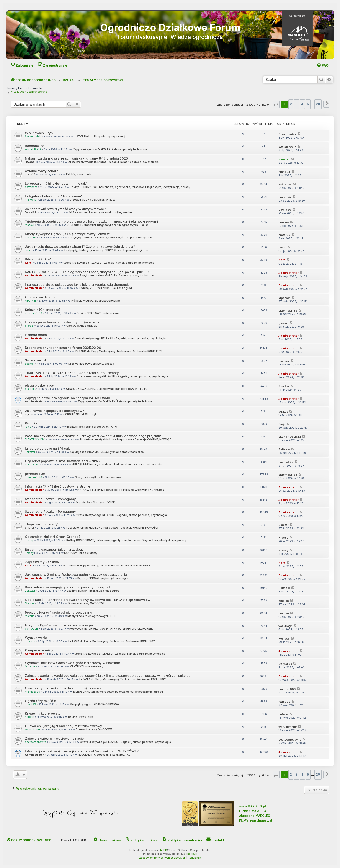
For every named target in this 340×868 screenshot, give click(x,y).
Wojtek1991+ (33, 149)
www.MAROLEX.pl (253, 806)
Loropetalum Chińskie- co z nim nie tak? (56, 184)
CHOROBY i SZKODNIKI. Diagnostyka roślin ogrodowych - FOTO (107, 225)
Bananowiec (35, 146)
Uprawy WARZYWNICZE (82, 326)
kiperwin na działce (40, 297)
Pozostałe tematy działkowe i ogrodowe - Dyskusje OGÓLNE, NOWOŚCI (126, 439)
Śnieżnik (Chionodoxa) (43, 310)
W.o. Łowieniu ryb (39, 133)
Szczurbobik (33, 137)
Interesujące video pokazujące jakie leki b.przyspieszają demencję (77, 285)
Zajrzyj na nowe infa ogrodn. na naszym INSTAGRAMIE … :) (71, 398)
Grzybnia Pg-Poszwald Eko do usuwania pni (59, 625)
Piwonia (31, 423)
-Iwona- (30, 162)
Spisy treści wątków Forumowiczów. (98, 477)
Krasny (29, 540)
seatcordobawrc (35, 742)
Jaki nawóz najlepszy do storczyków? (54, 411)
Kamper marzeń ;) (39, 650)
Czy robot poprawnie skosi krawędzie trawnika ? (63, 461)
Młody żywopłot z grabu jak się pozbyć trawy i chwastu (68, 234)
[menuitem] (323, 65)
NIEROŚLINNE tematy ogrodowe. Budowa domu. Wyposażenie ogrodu (117, 465)
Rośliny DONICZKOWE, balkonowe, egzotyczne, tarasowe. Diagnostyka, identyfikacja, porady (130, 187)
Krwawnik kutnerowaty (43, 713)
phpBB (163, 850)
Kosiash (30, 641)
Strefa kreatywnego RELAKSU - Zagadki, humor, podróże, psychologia (113, 162)
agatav (29, 414)
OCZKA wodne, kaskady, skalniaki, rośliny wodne (100, 212)
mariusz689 (33, 692)
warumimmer (33, 729)
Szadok (30, 389)
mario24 (30, 175)
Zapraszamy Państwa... (43, 562)
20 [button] (318, 104)
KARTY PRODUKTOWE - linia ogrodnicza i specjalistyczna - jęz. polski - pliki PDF (88, 272)
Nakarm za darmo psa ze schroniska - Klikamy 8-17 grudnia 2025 (76, 158)
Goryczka (31, 666)
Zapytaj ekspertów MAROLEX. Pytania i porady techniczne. (110, 149)
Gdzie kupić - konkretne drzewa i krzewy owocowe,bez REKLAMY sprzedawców (88, 600)
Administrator (34, 276)
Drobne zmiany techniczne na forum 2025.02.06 (63, 348)
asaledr (30, 364)
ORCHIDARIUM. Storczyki (81, 414)
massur (30, 225)
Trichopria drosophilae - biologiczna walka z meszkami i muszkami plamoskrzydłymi (92, 221)
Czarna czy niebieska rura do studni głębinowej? (63, 688)
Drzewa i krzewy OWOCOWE (86, 603)
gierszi (29, 326)
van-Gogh (31, 629)
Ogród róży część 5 (40, 701)
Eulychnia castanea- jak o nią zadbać (54, 549)
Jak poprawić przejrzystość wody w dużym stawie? (65, 209)
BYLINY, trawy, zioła (78, 175)
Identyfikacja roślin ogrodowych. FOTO (92, 427)
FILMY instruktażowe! (256, 821)
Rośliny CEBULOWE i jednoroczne (98, 313)
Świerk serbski (36, 360)
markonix (31, 200)
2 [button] (291, 104)
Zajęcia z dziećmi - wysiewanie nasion (55, 738)
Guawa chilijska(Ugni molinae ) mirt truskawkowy (64, 726)
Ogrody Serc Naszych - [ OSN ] (96, 503)
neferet (30, 717)
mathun (30, 616)
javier (28, 250)
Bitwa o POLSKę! (38, 259)
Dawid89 (31, 212)
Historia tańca (36, 335)
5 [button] (308, 104)
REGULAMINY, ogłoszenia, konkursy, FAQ (104, 755)
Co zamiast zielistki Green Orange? (53, 537)
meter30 (30, 238)
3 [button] (297, 104)
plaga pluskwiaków (40, 385)
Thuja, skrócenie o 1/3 (42, 524)
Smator (29, 528)
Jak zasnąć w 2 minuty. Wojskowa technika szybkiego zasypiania (76, 575)
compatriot (32, 465)
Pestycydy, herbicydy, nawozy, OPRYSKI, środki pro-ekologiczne (110, 238)
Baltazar (30, 452)
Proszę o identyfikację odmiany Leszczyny (59, 613)
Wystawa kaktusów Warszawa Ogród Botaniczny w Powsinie (72, 663)
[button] (276, 104)
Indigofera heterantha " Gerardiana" (54, 196)
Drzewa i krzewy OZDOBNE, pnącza (92, 200)
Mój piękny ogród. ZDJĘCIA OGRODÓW (96, 301)
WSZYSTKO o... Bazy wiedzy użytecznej (99, 137)
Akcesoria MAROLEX (255, 816)
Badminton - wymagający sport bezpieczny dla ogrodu (68, 587)
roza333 (30, 704)
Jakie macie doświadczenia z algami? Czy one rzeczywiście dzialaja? (80, 247)
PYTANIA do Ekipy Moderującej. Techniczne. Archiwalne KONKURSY (119, 351)
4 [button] (302, 104)
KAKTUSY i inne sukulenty (81, 553)
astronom (31, 187)
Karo (28, 263)
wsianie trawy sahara (42, 171)
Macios (30, 603)
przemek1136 (34, 313)
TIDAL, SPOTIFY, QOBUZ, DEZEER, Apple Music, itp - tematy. (72, 373)
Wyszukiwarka (36, 638)
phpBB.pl (191, 854)
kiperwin (30, 301)
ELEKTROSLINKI (35, 439)
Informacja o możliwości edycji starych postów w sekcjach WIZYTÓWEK (82, 751)
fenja (28, 427)
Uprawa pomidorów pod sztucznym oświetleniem (64, 322)
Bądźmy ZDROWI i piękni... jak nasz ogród (105, 288)
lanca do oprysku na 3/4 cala (48, 448)
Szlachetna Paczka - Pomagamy (50, 499)
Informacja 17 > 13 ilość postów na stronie (58, 486)
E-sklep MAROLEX (253, 811)
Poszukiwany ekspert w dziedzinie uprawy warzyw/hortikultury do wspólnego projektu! (93, 436)
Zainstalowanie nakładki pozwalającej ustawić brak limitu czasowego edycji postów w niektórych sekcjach (109, 676)
